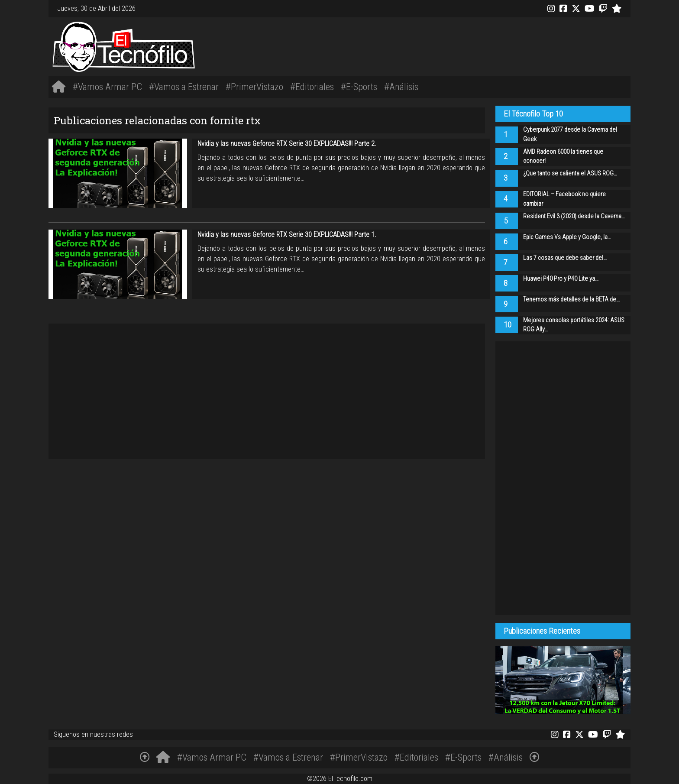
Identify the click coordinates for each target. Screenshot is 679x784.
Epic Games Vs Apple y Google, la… (567, 237)
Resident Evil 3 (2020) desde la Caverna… (574, 216)
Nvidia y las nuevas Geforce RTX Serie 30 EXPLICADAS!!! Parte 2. (287, 144)
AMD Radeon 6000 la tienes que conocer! (563, 157)
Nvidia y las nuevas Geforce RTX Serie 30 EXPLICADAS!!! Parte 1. (287, 235)
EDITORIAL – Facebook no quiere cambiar (564, 199)
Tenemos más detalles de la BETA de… (571, 300)
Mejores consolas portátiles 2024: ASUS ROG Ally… (574, 325)
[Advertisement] (461, 45)
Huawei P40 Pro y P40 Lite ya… (561, 279)
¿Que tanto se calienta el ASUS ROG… (570, 173)
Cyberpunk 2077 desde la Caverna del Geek (570, 134)
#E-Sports (359, 87)
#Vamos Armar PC (107, 87)
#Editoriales (312, 87)
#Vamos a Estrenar (184, 87)
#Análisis (401, 87)
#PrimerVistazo (254, 87)
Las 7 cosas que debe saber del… (565, 258)
